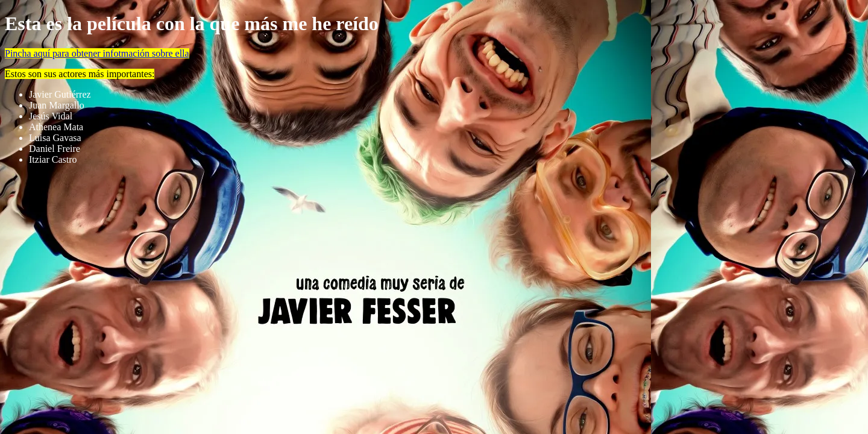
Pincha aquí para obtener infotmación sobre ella (97, 53)
